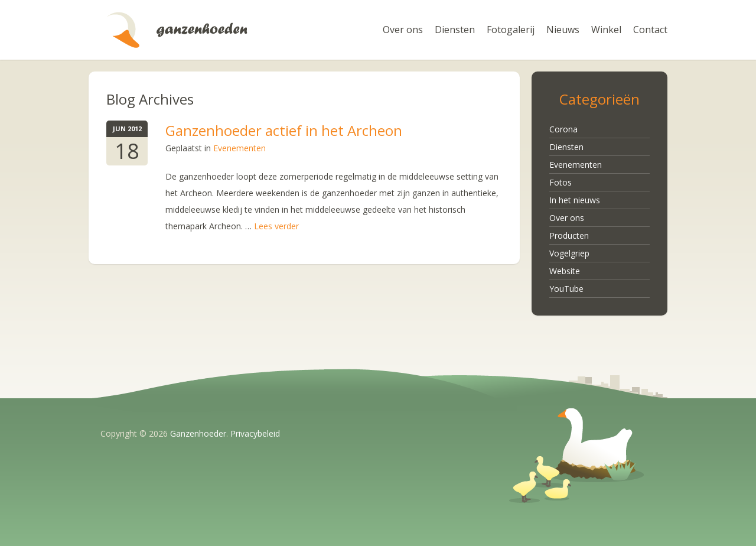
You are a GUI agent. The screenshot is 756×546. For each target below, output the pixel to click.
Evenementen (239, 148)
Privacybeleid (255, 433)
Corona (563, 129)
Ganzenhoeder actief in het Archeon (284, 130)
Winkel (606, 30)
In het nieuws (575, 200)
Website (565, 271)
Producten (569, 235)
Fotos (561, 182)
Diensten (455, 30)
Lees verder (276, 226)
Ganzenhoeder (177, 30)
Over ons (403, 30)
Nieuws (563, 30)
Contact (650, 30)
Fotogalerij (511, 30)
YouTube (566, 289)
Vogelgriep (569, 253)
